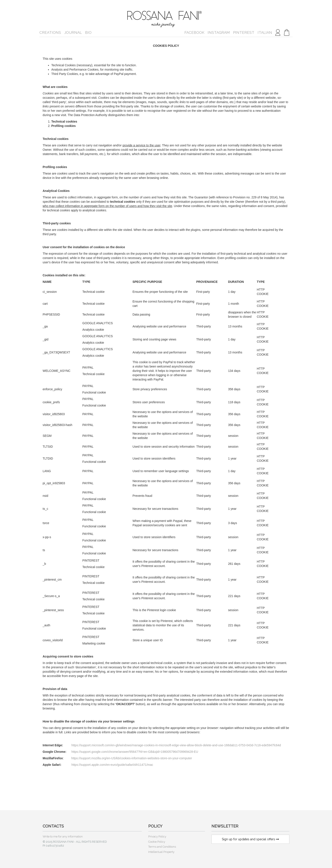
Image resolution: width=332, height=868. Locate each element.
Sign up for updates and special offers (250, 839)
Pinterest (244, 32)
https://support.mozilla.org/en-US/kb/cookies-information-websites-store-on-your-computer (132, 758)
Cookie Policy (157, 842)
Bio (88, 32)
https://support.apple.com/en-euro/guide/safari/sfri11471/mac (112, 765)
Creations (50, 32)
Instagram (219, 32)
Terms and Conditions (162, 847)
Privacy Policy (157, 836)
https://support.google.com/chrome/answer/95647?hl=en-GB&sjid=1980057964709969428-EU (135, 752)
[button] (287, 32)
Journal (73, 32)
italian (265, 32)
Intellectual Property (161, 852)
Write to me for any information (63, 836)
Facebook (194, 32)
